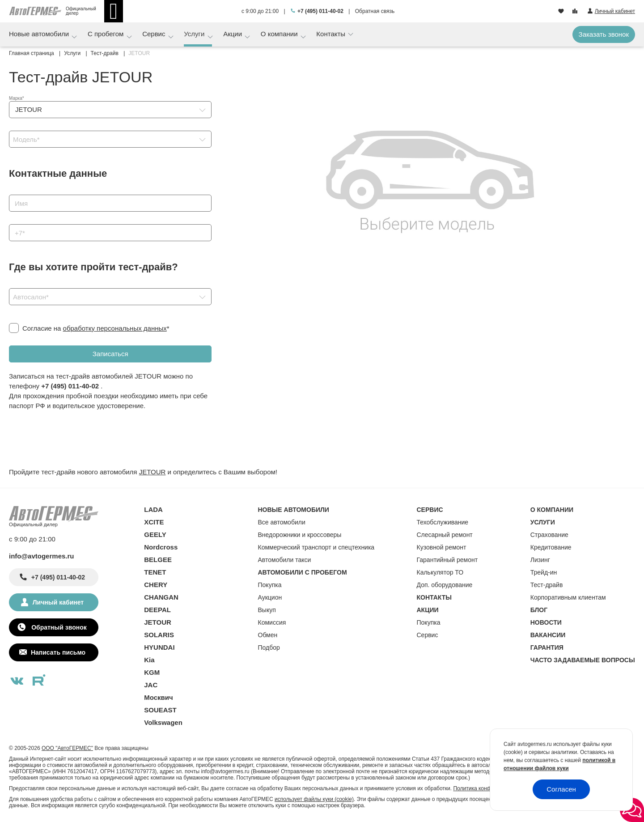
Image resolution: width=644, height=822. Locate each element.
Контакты (332, 34)
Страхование (549, 535)
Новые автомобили (40, 34)
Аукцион (270, 597)
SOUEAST (160, 710)
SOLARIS (159, 635)
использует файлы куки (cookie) (314, 799)
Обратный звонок (58, 627)
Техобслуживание (443, 522)
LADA (153, 509)
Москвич (158, 697)
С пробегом (107, 34)
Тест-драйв (547, 585)
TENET (155, 572)
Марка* (17, 98)
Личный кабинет (58, 602)
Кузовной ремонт (442, 547)
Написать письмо (58, 652)
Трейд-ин (544, 572)
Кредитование (551, 547)
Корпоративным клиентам (568, 597)
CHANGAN (161, 597)
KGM (152, 672)
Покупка (270, 585)
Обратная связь (375, 11)
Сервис (155, 34)
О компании (280, 34)
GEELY (155, 535)
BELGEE (158, 560)
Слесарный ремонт (445, 535)
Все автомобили (282, 522)
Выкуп (267, 610)
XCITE (154, 522)
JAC (151, 685)
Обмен (268, 635)
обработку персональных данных (115, 328)
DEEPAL (157, 610)
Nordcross (161, 547)
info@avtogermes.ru (42, 556)
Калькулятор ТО (440, 572)
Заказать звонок (604, 34)
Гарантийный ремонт (447, 560)
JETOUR (153, 472)
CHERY (156, 585)
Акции (233, 34)
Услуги (195, 34)
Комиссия (272, 622)
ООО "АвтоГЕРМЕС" (67, 748)
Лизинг (540, 560)
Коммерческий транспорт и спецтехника (316, 547)
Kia (149, 660)
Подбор (269, 647)
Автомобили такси (285, 560)
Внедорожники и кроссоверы (300, 535)
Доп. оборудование (445, 585)
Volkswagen (163, 722)
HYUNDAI (159, 647)
